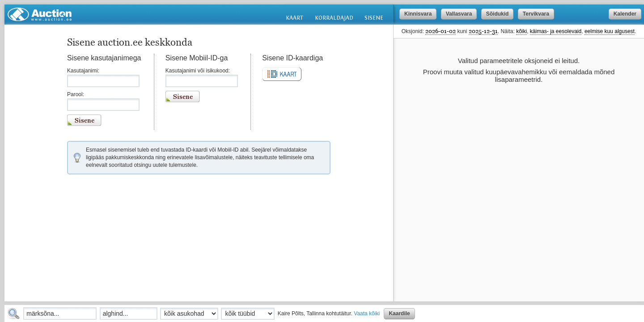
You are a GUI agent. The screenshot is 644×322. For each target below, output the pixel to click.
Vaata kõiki (367, 314)
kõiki (521, 31)
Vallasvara (459, 14)
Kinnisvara (418, 14)
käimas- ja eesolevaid (556, 31)
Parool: (76, 94)
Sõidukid (498, 14)
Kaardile (399, 314)
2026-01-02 (441, 31)
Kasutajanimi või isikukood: (198, 71)
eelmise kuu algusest (610, 31)
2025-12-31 (483, 31)
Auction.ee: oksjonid (40, 14)
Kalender (625, 14)
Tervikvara (536, 14)
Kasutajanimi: (83, 71)
